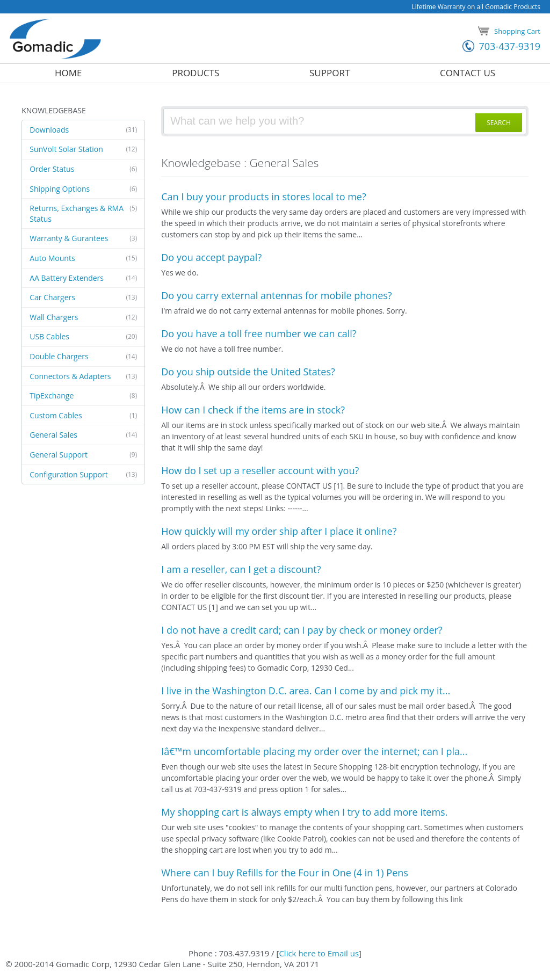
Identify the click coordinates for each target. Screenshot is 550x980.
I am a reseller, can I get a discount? (241, 569)
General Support (83, 455)
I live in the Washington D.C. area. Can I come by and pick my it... (306, 691)
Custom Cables (83, 416)
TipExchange (83, 396)
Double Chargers (83, 357)
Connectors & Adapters (83, 376)
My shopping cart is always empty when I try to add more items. (304, 812)
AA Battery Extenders (83, 278)
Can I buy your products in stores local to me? (263, 197)
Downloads (83, 130)
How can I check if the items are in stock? (253, 410)
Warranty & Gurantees (83, 238)
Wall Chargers (83, 317)
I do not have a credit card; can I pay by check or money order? (302, 630)
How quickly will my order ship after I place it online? (279, 531)
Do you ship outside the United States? (248, 372)
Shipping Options (83, 189)
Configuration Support (83, 475)
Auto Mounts (83, 258)
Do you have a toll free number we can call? (259, 333)
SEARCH (499, 123)
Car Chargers (83, 297)
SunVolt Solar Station (83, 149)
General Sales (83, 435)
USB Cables (83, 337)
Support (330, 73)
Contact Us (468, 73)
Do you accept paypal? (211, 257)
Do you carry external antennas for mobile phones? (276, 295)
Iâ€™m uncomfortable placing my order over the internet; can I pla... (314, 751)
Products (196, 73)
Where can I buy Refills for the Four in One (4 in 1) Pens (285, 873)
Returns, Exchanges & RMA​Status (83, 213)
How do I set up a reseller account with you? (260, 470)
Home (68, 73)
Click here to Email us (319, 953)
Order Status (83, 169)
